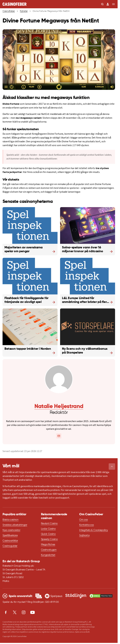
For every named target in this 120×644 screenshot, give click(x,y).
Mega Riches (48, 545)
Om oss (83, 520)
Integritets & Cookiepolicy (94, 530)
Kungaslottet (48, 555)
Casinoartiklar (10, 541)
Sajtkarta (84, 535)
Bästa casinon (11, 520)
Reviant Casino (49, 524)
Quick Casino (48, 534)
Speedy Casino (49, 539)
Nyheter (24, 11)
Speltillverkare (10, 535)
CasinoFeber (9, 11)
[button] (112, 467)
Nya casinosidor (11, 530)
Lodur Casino (48, 529)
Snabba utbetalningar (15, 525)
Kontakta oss (86, 525)
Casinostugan (49, 550)
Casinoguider (10, 546)
